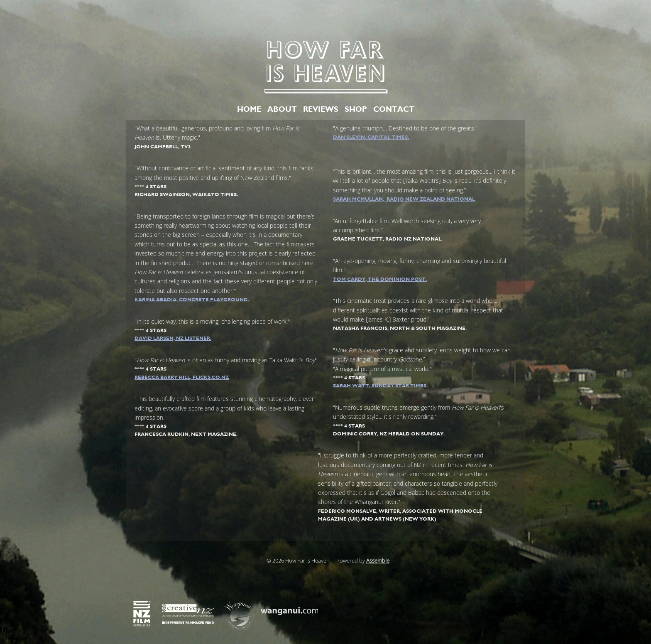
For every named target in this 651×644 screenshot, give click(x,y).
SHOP (356, 110)
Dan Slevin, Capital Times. (371, 137)
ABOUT (282, 110)
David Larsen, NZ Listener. (173, 338)
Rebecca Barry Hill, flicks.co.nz (182, 377)
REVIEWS (321, 110)
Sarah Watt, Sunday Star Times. (380, 386)
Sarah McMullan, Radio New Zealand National (404, 199)
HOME (249, 110)
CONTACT (394, 110)
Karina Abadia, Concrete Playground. (192, 300)
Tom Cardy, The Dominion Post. (380, 279)
